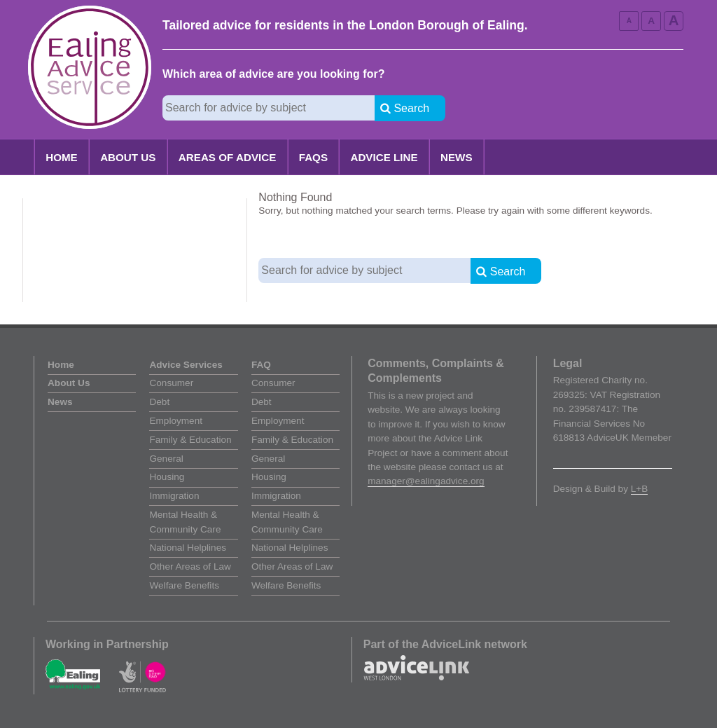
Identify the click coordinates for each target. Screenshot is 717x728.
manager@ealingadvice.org (426, 481)
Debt (159, 402)
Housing (167, 477)
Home (62, 157)
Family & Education (190, 440)
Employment (176, 421)
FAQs (313, 157)
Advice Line (384, 157)
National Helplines (188, 548)
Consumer (171, 383)
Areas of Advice (228, 157)
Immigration (174, 496)
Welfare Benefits (184, 585)
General (166, 459)
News (457, 157)
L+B (640, 489)
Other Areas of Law (190, 566)
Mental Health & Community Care (185, 522)
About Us (128, 157)
